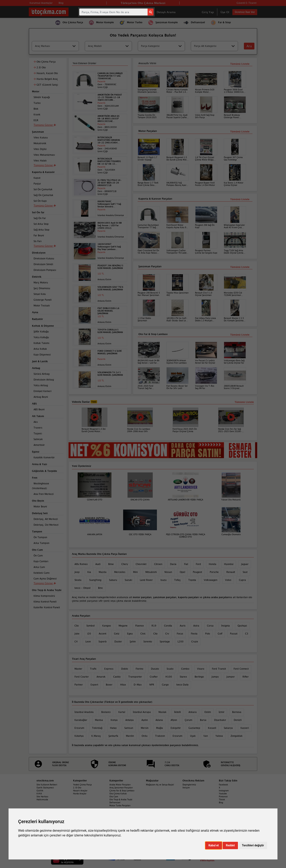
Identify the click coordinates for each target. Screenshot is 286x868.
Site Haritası (42, 797)
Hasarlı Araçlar (80, 791)
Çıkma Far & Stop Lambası (122, 791)
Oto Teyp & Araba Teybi (121, 799)
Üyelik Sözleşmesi (45, 788)
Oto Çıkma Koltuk (118, 794)
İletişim (186, 788)
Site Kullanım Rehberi (47, 785)
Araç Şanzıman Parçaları (121, 788)
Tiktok (222, 799)
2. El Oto (77, 788)
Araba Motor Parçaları (120, 785)
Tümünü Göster (45, 583)
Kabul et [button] (214, 845)
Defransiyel (115, 802)
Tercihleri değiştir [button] (253, 845)
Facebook (223, 785)
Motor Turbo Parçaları (120, 805)
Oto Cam (114, 797)
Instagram (224, 791)
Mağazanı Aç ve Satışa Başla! (160, 785)
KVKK (39, 794)
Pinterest (223, 797)
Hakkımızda (42, 799)
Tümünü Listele (240, 335)
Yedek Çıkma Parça (82, 785)
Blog (221, 802)
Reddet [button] (230, 845)
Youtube (223, 794)
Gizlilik (40, 791)
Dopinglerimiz (189, 785)
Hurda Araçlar (80, 794)
